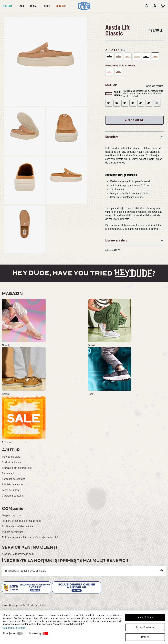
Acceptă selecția (145, 627)
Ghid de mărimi (155, 86)
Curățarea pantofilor (13, 496)
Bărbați (34, 6)
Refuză (145, 637)
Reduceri (61, 6)
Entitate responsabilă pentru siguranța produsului (30, 537)
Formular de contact (13, 479)
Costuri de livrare (11, 462)
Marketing (35, 633)
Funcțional (9, 633)
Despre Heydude (11, 515)
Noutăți (7, 6)
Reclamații (8, 473)
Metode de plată (11, 457)
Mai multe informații (15, 628)
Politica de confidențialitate (17, 526)
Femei (21, 6)
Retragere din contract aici (17, 468)
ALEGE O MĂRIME (134, 120)
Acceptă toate (145, 617)
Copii (47, 6)
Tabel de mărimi (11, 490)
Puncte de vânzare (12, 532)
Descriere (112, 137)
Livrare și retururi (117, 240)
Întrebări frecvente (12, 485)
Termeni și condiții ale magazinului (22, 521)
